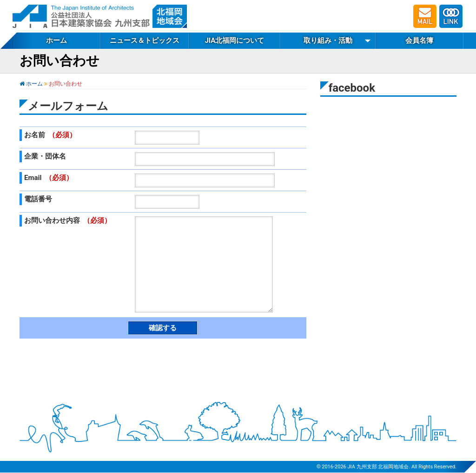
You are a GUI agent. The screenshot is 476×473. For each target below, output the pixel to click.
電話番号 (38, 199)
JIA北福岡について (234, 40)
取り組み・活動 (328, 40)
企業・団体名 (45, 156)
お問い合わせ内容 (68, 220)
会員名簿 (419, 40)
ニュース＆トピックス (145, 40)
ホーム (56, 40)
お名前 (50, 135)
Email (49, 178)
